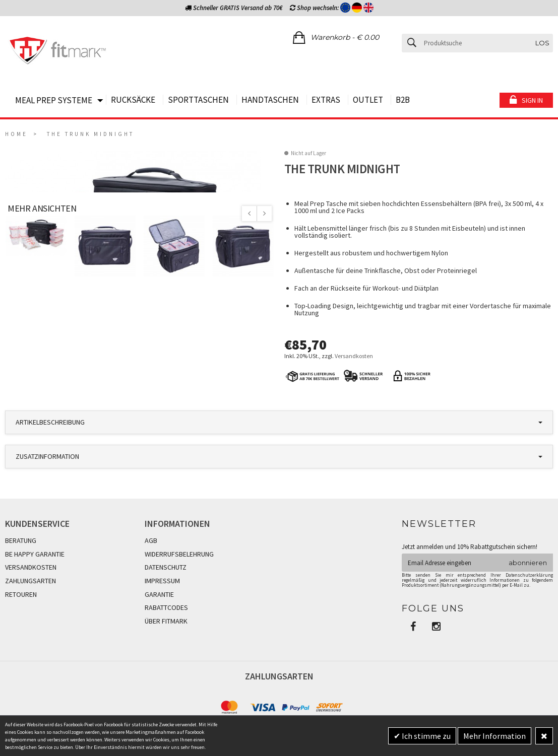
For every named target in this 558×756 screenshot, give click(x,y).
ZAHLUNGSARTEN (30, 602)
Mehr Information (494, 736)
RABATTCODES (166, 629)
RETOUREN (21, 616)
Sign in (532, 100)
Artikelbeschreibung (50, 444)
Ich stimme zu (425, 736)
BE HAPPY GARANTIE (35, 576)
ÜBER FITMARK (166, 643)
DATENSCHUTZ (166, 589)
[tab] (279, 444)
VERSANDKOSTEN (31, 589)
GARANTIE (159, 616)
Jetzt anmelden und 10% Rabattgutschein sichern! (470, 568)
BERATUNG (21, 563)
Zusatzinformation (47, 478)
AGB (151, 563)
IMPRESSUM (162, 602)
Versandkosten (354, 356)
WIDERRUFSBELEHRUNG (179, 576)
